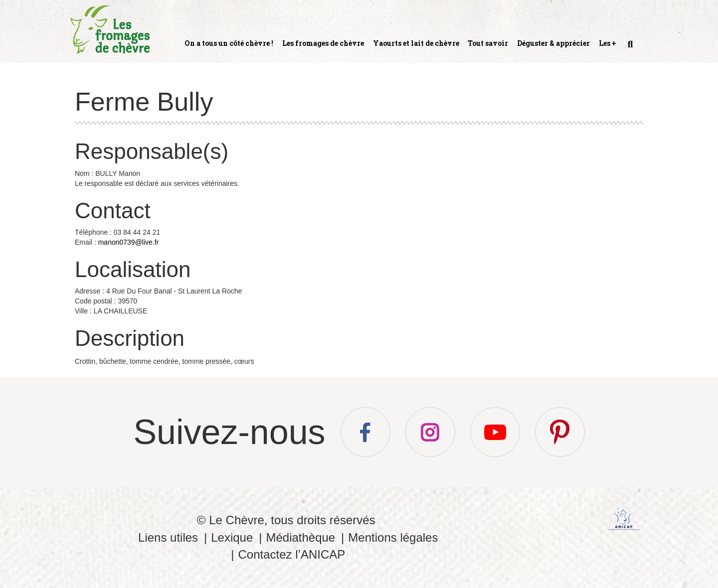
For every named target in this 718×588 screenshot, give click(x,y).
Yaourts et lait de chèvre (416, 43)
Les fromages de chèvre (323, 43)
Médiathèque (300, 537)
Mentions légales (393, 537)
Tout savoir (488, 43)
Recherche (629, 48)
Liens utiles (168, 537)
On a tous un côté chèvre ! (229, 43)
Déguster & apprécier (553, 43)
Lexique (232, 537)
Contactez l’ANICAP (291, 554)
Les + (608, 43)
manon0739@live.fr (129, 242)
